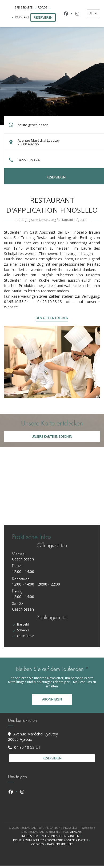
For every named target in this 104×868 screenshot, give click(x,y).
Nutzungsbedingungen (62, 836)
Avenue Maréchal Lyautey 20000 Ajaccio (39, 142)
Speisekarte (24, 8)
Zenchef (77, 832)
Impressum (31, 836)
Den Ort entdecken (52, 318)
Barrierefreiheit (60, 844)
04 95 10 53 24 (29, 160)
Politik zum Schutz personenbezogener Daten (52, 840)
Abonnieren (52, 699)
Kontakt (22, 17)
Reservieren (43, 17)
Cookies (39, 844)
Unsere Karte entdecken (52, 437)
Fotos (43, 8)
